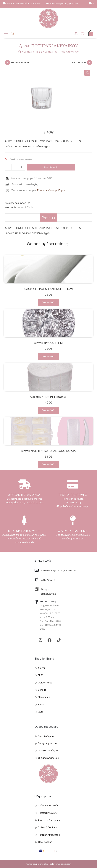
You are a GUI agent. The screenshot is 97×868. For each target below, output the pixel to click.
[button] (18, 159)
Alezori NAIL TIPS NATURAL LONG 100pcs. (48, 451)
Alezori (22, 207)
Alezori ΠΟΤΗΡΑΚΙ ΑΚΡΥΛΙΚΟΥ (62, 52)
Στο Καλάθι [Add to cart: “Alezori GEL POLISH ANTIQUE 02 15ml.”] (48, 302)
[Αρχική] (20, 52)
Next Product (79, 62)
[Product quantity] (15, 167)
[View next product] (90, 63)
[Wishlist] (81, 34)
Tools (30, 207)
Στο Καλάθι (51, 167)
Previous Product (20, 62)
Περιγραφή (48, 217)
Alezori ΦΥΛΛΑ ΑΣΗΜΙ (48, 343)
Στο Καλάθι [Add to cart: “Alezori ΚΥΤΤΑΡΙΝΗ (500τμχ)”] (48, 410)
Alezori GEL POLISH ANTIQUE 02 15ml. (48, 289)
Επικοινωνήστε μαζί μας (51, 190)
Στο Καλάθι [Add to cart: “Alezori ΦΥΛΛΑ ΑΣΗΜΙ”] (48, 356)
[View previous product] (7, 63)
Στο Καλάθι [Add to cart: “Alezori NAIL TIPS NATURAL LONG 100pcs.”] (48, 464)
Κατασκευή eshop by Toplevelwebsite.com (48, 864)
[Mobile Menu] (6, 34)
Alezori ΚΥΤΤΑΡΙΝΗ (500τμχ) (48, 397)
